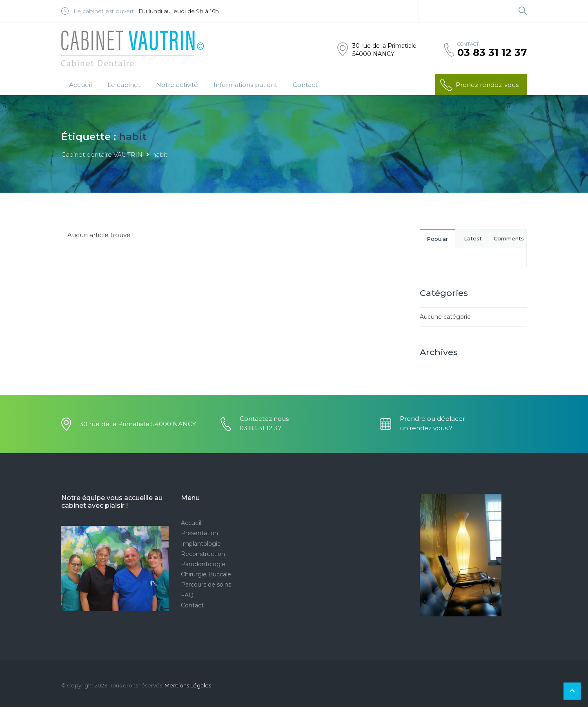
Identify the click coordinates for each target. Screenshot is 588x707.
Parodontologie (203, 564)
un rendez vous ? (426, 428)
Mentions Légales (188, 685)
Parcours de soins (206, 585)
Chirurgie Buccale (206, 574)
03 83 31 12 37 (492, 53)
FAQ (187, 595)
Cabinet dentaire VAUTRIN (102, 155)
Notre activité (177, 85)
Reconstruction (203, 554)
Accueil (80, 85)
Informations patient (245, 85)
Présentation (199, 533)
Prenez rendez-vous (479, 85)
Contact (305, 85)
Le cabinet (124, 85)
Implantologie (201, 544)
